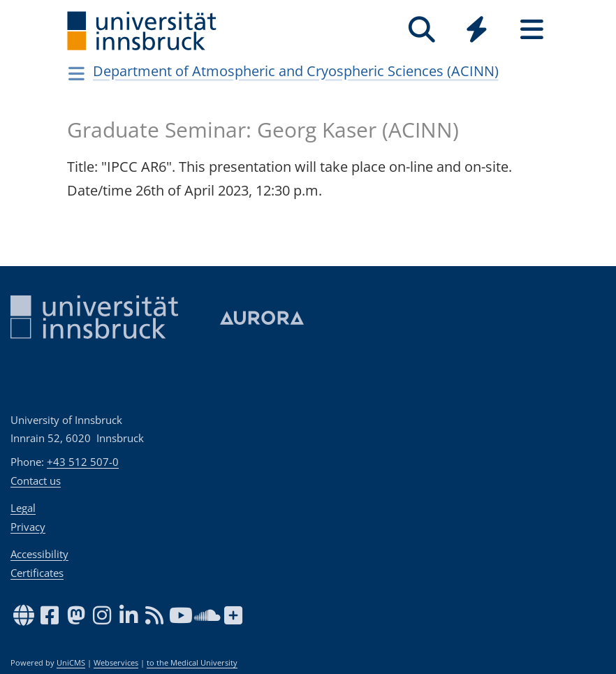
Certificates (37, 573)
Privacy (28, 527)
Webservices (116, 663)
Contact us (36, 481)
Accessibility (39, 554)
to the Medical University (192, 663)
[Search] (421, 30)
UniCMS (71, 663)
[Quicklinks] (477, 30)
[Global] (477, 31)
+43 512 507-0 (83, 462)
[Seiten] (532, 30)
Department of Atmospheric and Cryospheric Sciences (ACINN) (296, 71)
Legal (23, 508)
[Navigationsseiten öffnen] (76, 73)
